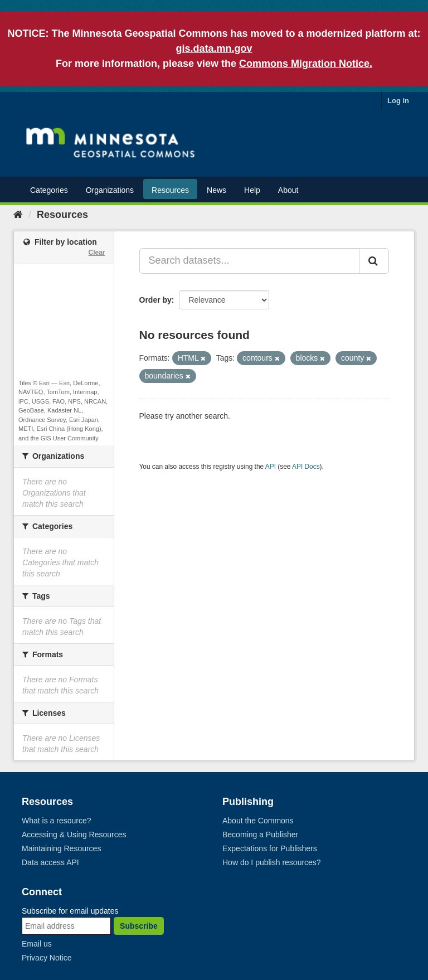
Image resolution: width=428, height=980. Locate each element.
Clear (96, 253)
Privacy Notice (47, 958)
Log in (398, 101)
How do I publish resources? (272, 862)
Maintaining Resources (61, 848)
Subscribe (139, 926)
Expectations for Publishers (270, 848)
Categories (49, 190)
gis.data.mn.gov (214, 48)
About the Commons (258, 821)
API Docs (306, 467)
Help (252, 190)
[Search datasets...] (250, 261)
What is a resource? (57, 821)
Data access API (50, 862)
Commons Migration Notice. (306, 64)
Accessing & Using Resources (74, 835)
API (271, 467)
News (217, 190)
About (288, 190)
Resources (170, 190)
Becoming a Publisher (260, 835)
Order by (155, 300)
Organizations (110, 190)
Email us (37, 944)
